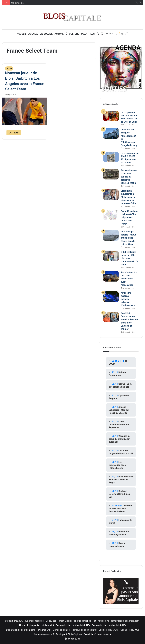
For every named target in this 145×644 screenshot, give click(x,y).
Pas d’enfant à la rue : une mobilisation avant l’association (129, 279)
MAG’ (84, 34)
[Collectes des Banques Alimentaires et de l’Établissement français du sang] (111, 133)
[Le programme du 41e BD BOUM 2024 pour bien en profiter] (111, 157)
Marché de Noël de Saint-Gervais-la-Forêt (120, 509)
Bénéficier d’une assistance (97, 634)
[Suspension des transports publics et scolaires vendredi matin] (111, 174)
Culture (74, 34)
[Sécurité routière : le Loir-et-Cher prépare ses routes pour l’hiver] (111, 215)
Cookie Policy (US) (130, 630)
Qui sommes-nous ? (44, 634)
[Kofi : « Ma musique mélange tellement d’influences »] (111, 297)
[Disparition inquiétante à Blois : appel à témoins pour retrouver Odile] (111, 195)
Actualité (61, 34)
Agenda (33, 34)
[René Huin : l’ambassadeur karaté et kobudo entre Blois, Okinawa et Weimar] (111, 317)
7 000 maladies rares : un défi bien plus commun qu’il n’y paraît (129, 258)
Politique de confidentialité (40, 625)
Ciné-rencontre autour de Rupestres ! (119, 424)
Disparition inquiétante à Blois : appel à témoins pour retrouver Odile (128, 197)
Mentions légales (61, 630)
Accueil (22, 34)
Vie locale (46, 34)
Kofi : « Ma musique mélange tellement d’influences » (128, 299)
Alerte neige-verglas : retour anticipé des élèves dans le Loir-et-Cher (128, 238)
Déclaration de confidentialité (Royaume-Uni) (28, 630)
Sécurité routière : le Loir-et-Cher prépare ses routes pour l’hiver (129, 218)
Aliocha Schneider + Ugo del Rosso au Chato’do (119, 410)
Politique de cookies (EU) (84, 630)
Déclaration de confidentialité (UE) (73, 625)
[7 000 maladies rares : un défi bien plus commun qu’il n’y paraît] (111, 256)
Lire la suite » (14, 133)
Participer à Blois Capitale (69, 634)
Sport (9, 68)
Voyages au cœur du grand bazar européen (120, 439)
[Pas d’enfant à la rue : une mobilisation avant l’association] (111, 276)
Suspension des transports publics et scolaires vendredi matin (129, 177)
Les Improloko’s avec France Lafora (117, 465)
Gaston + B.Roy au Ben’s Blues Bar (119, 494)
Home (22, 625)
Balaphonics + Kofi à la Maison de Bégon (121, 480)
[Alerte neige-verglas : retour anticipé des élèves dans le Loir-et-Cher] (111, 235)
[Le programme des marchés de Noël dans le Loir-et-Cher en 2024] (111, 116)
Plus (92, 34)
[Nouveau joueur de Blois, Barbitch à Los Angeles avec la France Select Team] (25, 111)
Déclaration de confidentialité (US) (109, 625)
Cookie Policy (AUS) (109, 630)
